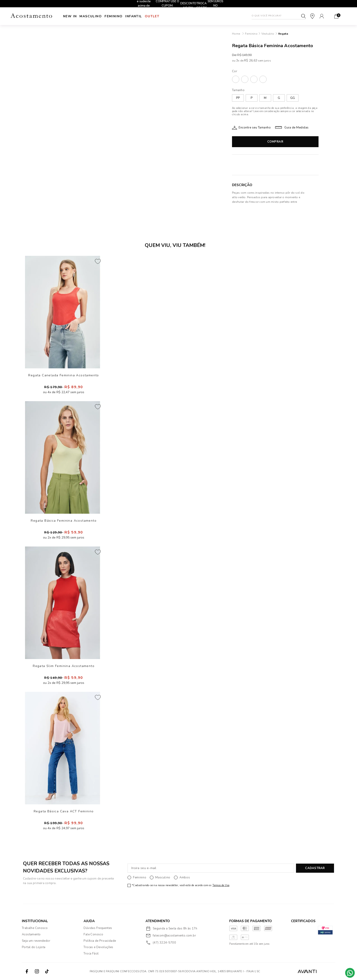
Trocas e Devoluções (98, 947)
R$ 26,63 (251, 60)
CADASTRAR (315, 868)
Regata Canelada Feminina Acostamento (64, 375)
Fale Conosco (93, 934)
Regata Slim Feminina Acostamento (64, 666)
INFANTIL (149, 16)
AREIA (236, 79)
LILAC (245, 79)
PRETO (254, 79)
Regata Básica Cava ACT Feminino (64, 811)
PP (238, 98)
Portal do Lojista (34, 947)
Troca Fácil (91, 954)
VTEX (327, 971)
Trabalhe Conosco (35, 928)
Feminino (124, 16)
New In (70, 16)
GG (293, 98)
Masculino (96, 16)
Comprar (275, 142)
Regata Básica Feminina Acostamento (64, 521)
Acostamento (31, 934)
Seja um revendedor (36, 941)
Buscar (303, 16)
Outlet (173, 16)
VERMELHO (263, 79)
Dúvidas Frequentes (98, 928)
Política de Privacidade (100, 941)
